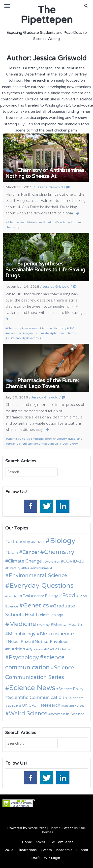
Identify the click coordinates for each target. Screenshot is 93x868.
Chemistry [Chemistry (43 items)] (59, 552)
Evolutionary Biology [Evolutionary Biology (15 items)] (40, 596)
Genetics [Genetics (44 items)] (36, 605)
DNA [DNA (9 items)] (26, 568)
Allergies (13, 222)
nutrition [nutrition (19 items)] (16, 649)
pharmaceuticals (64, 333)
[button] (86, 6)
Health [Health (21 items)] (32, 615)
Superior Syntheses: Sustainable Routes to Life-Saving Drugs (45, 270)
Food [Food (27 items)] (69, 595)
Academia (64, 850)
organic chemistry (37, 333)
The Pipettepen (47, 15)
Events (46, 850)
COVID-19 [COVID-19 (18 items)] (74, 561)
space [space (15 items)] (13, 705)
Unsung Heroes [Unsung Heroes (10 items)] (74, 706)
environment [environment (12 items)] (42, 568)
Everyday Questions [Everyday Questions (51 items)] (42, 586)
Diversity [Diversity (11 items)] (14, 568)
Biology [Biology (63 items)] (63, 541)
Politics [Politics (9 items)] (66, 650)
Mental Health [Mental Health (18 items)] (67, 625)
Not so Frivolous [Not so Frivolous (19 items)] (51, 642)
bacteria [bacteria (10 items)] (39, 542)
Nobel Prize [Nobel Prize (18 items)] (19, 642)
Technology (69, 444)
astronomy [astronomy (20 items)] (19, 542)
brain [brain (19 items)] (13, 553)
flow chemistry (56, 439)
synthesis (34, 338)
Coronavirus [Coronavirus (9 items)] (52, 562)
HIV (71, 328)
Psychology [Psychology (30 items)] (24, 658)
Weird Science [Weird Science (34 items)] (28, 714)
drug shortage (34, 439)
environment (32, 328)
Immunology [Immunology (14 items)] (52, 615)
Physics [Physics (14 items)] (53, 649)
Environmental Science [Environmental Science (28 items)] (38, 575)
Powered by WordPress (27, 828)
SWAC (41, 842)
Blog (9, 171)
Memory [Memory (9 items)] (44, 625)
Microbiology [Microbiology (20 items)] (22, 634)
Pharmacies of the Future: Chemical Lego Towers (42, 384)
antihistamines (32, 222)
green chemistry (55, 328)
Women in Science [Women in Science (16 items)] (68, 714)
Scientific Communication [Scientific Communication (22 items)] (36, 698)
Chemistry (14, 328)
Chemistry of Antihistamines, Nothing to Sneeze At (46, 173)
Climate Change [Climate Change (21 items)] (25, 561)
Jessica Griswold (49, 187)
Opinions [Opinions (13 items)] (36, 649)
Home (27, 842)
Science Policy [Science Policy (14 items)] (71, 689)
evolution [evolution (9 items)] (13, 596)
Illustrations (27, 850)
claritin (50, 222)
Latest (68, 828)
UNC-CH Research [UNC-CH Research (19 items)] (41, 705)
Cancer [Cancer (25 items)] (31, 552)
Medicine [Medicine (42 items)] (23, 624)
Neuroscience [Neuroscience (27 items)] (57, 634)
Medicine (63, 222)
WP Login (52, 858)
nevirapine (15, 333)
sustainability (16, 338)
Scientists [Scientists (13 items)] (76, 698)
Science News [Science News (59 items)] (32, 688)
